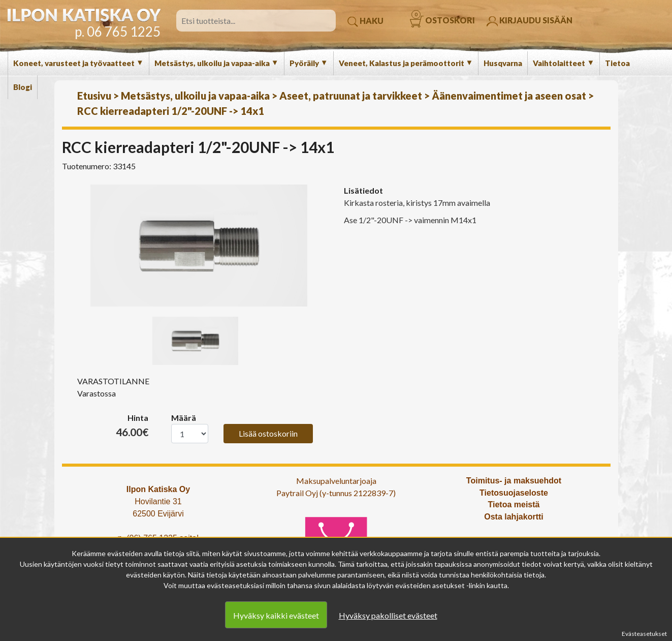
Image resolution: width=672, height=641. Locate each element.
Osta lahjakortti (514, 517)
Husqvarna (503, 63)
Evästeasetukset (644, 634)
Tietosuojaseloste (514, 493)
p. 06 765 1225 (118, 32)
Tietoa (617, 63)
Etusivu (94, 96)
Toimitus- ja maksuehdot (514, 481)
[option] (199, 246)
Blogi (23, 87)
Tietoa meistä (514, 505)
